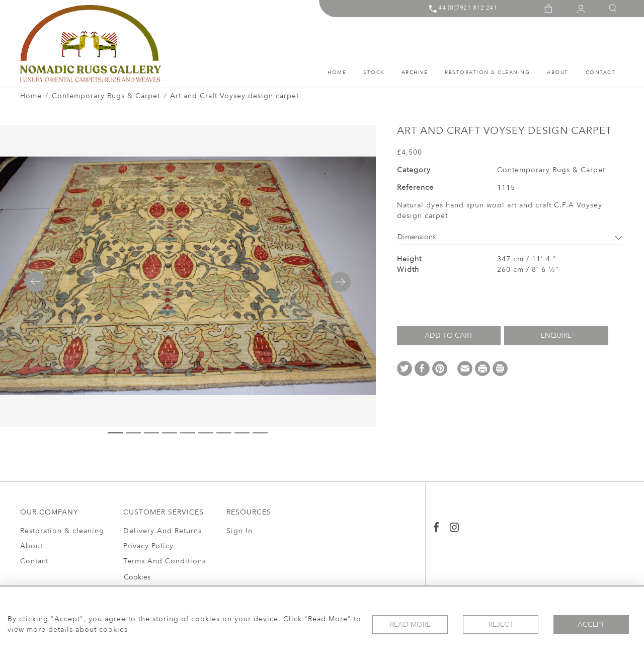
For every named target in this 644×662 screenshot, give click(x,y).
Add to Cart (449, 336)
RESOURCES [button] (249, 512)
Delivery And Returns (163, 531)
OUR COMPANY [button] (49, 512)
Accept (591, 624)
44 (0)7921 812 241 (468, 8)
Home (31, 96)
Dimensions (510, 237)
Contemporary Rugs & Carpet (106, 96)
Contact (601, 72)
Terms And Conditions (165, 561)
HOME (337, 72)
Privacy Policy (148, 546)
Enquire (556, 336)
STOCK (374, 72)
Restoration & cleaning (487, 72)
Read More (410, 624)
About (558, 72)
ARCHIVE (415, 72)
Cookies (137, 577)
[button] (581, 9)
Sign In (239, 531)
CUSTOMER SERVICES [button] (164, 512)
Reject (501, 624)
